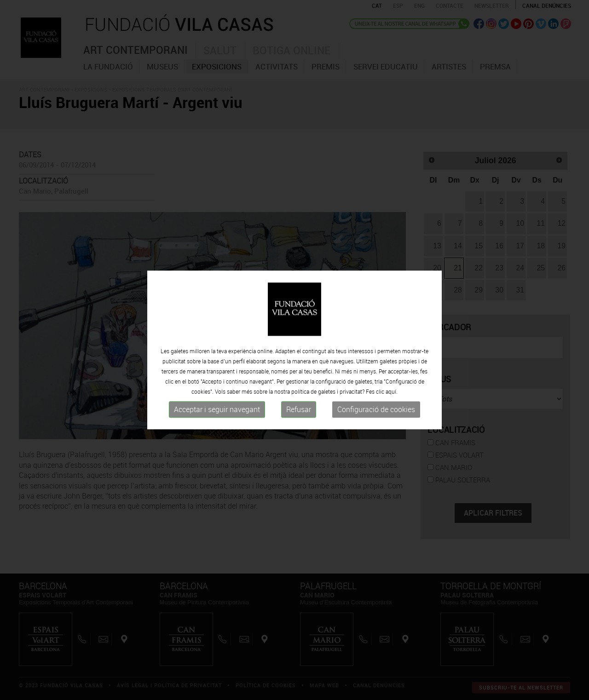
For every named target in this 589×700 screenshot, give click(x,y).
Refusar (299, 409)
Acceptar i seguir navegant (217, 409)
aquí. (392, 391)
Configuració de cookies (376, 409)
